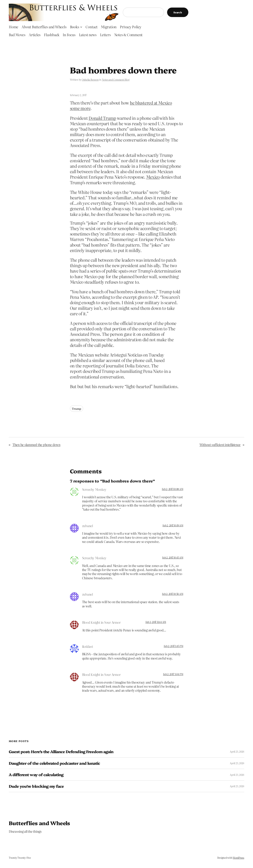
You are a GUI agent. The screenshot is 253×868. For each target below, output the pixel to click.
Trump (77, 409)
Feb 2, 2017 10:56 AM (173, 594)
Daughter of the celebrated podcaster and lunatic (54, 763)
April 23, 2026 (237, 752)
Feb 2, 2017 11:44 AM (156, 622)
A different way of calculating (36, 775)
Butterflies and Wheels (39, 823)
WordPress (239, 858)
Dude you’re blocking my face (36, 786)
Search (178, 12)
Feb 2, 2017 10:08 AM (172, 489)
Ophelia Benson (90, 80)
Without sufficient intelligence (220, 445)
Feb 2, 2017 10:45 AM (173, 557)
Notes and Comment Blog (116, 80)
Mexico (153, 177)
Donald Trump (102, 118)
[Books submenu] (81, 27)
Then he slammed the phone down (36, 445)
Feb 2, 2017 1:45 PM (173, 646)
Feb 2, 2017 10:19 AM (173, 525)
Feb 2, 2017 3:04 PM (173, 674)
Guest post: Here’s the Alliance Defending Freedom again (61, 752)
